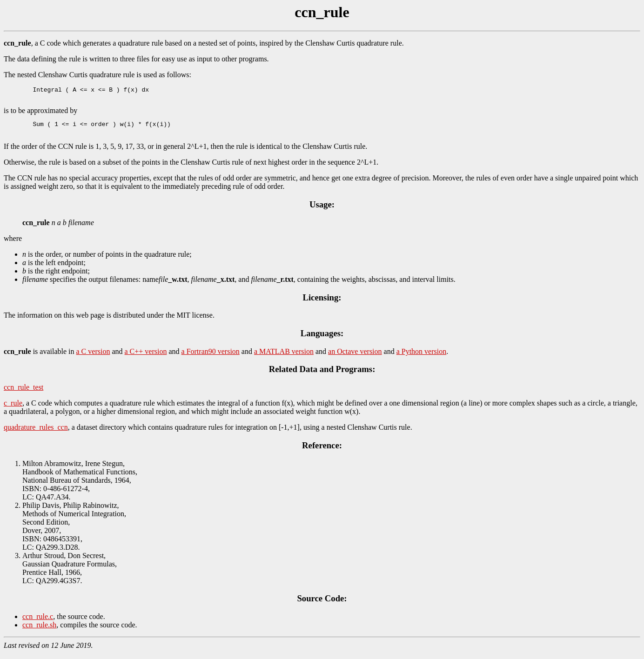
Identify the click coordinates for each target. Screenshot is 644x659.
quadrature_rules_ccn (36, 433)
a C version (93, 357)
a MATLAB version (284, 357)
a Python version (422, 357)
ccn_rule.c (38, 622)
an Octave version (355, 357)
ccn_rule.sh (39, 630)
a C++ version (146, 357)
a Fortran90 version (211, 357)
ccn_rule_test (23, 393)
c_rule (13, 409)
